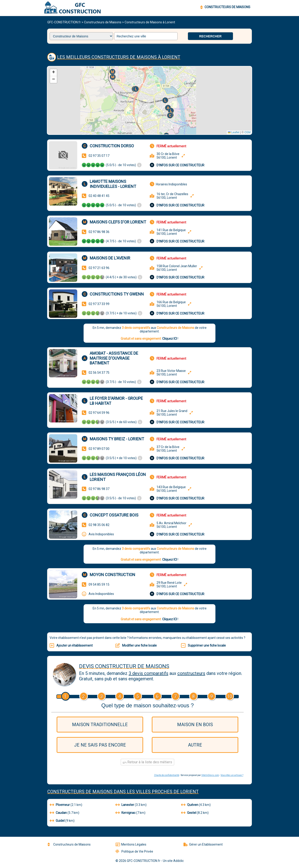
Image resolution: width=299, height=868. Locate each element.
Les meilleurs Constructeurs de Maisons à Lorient (119, 57)
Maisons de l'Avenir (110, 258)
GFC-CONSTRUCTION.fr (64, 22)
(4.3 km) (196, 805)
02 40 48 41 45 (99, 196)
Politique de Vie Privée (134, 851)
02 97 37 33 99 (99, 304)
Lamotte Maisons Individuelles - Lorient (113, 184)
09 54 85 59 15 (99, 584)
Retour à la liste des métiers (147, 762)
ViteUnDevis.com (210, 775)
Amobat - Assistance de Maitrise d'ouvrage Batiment (114, 358)
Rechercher (210, 36)
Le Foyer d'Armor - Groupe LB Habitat (116, 401)
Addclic (178, 861)
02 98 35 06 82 (99, 525)
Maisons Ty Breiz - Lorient (117, 439)
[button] (170, 116)
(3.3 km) (131, 805)
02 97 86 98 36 (99, 232)
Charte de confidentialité (167, 775)
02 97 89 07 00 (99, 449)
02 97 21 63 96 (99, 268)
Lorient (189, 792)
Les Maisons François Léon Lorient (118, 477)
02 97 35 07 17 (99, 156)
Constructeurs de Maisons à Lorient (150, 22)
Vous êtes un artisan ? (232, 775)
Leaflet (234, 132)
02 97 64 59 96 (99, 413)
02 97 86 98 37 (99, 489)
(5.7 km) (64, 813)
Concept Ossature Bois (114, 515)
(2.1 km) (66, 805)
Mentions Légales (131, 844)
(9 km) (62, 821)
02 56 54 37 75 (99, 373)
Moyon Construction (112, 575)
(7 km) (130, 813)
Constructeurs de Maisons (103, 22)
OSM (247, 132)
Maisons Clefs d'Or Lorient (118, 222)
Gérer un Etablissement (203, 844)
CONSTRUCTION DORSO (112, 146)
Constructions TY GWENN (117, 294)
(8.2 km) (195, 813)
